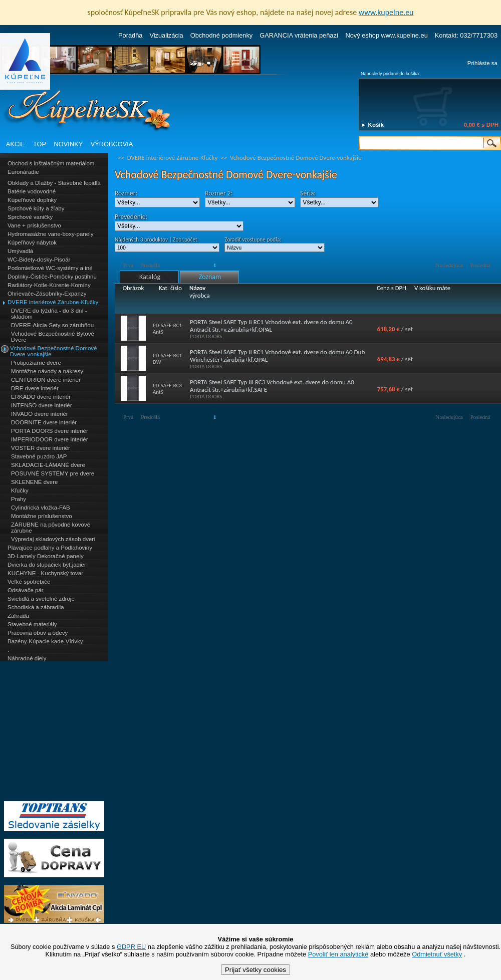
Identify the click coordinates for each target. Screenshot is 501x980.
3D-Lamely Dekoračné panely (46, 556)
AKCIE (16, 144)
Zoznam (210, 277)
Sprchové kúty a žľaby (36, 208)
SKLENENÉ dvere (34, 482)
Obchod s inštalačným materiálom (51, 163)
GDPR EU (131, 947)
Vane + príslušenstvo (34, 225)
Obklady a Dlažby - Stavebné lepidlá (54, 183)
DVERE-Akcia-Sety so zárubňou (52, 325)
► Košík (372, 125)
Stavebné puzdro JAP (39, 456)
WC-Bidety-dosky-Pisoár (39, 260)
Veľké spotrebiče (29, 582)
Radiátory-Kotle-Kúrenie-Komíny (49, 285)
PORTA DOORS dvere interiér (50, 431)
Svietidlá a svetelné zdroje (41, 599)
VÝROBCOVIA (112, 144)
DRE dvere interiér (35, 388)
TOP (40, 144)
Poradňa (130, 35)
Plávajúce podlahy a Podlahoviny (50, 548)
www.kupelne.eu (386, 12)
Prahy (19, 499)
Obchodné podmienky (222, 35)
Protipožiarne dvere (36, 363)
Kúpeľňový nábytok (32, 242)
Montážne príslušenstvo (42, 516)
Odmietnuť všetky (437, 954)
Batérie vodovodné (32, 191)
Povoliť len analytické (338, 954)
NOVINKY (69, 144)
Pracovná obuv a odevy (38, 633)
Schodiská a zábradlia (36, 607)
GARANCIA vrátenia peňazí (299, 35)
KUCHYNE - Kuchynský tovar (45, 573)
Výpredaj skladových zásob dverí (53, 539)
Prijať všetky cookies (256, 970)
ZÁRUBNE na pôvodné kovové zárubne (51, 528)
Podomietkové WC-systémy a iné (50, 268)
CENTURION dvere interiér (46, 380)
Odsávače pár (26, 590)
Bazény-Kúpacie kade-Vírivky (45, 641)
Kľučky (20, 491)
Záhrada (18, 616)
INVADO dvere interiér (40, 414)
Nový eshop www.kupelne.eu (386, 35)
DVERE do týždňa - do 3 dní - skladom (49, 314)
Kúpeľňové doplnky (32, 200)
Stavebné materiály (32, 624)
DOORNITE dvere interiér (44, 422)
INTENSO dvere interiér (42, 405)
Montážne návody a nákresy (47, 371)
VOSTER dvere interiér (41, 448)
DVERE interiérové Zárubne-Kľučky (53, 302)
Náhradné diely (27, 658)
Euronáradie (23, 172)
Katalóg (150, 277)
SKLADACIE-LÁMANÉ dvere (48, 465)
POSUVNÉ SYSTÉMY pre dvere (53, 473)
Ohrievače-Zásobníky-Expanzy (47, 294)
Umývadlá (20, 251)
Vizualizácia (166, 35)
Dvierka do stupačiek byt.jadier (47, 565)
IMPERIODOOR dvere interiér (50, 439)
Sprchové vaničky (30, 217)
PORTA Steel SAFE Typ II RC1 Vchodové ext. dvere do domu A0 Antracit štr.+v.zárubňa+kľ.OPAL (271, 326)
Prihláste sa (482, 63)
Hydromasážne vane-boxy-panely (51, 234)
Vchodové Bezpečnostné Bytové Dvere (53, 337)
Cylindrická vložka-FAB (41, 508)
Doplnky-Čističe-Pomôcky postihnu (52, 277)
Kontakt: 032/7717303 (466, 35)
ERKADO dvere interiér (41, 397)
